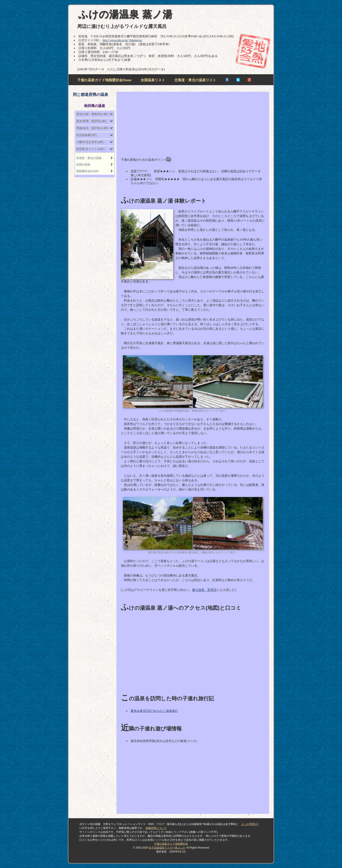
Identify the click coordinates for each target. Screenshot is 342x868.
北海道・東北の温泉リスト (195, 80)
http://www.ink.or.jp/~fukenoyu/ (122, 40)
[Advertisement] (193, 127)
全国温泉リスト (153, 80)
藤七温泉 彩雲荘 (204, 590)
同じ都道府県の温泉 (91, 95)
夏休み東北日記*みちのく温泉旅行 (154, 711)
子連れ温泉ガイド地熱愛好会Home (104, 80)
